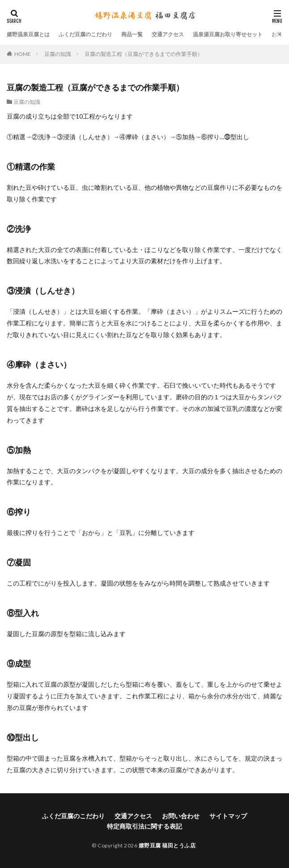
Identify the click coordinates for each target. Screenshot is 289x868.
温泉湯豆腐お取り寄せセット (228, 34)
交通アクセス (168, 34)
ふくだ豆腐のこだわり (85, 34)
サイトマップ (228, 816)
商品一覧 (132, 34)
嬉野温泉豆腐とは (28, 34)
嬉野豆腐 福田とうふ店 (167, 845)
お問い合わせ (181, 816)
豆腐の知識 (58, 54)
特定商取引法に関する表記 (144, 826)
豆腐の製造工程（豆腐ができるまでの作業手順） (144, 54)
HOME (23, 54)
